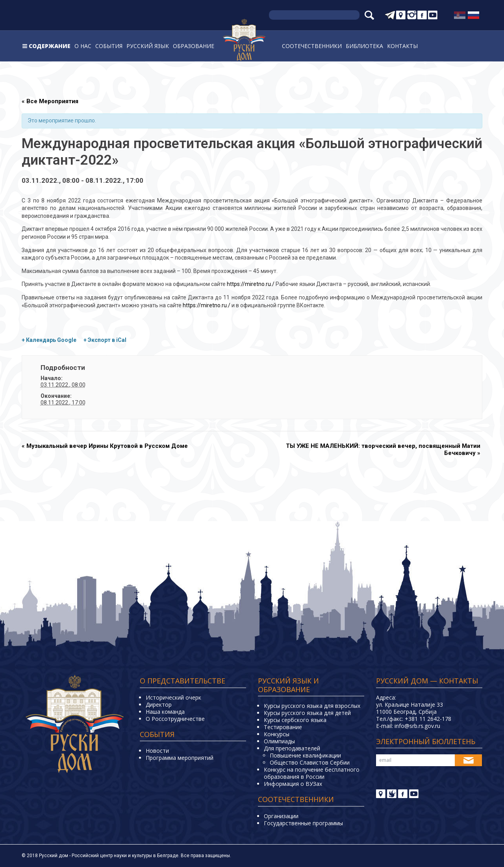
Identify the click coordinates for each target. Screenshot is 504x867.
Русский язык (148, 46)
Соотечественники (312, 46)
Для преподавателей (292, 748)
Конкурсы (277, 734)
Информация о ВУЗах (293, 784)
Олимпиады (279, 741)
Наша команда (165, 712)
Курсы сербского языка (295, 720)
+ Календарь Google (49, 340)
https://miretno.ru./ (251, 284)
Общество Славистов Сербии (310, 762)
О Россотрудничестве (175, 719)
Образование (194, 46)
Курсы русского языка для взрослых (312, 706)
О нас (83, 46)
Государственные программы (303, 823)
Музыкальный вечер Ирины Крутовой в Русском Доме (105, 446)
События (109, 46)
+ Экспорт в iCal (105, 340)
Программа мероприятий (180, 758)
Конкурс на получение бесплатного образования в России (312, 773)
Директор (159, 705)
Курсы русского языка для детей (307, 713)
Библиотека (364, 46)
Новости (157, 751)
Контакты (402, 46)
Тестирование (283, 727)
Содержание (50, 46)
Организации (281, 816)
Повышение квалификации (305, 755)
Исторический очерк (173, 697)
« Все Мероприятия (50, 101)
